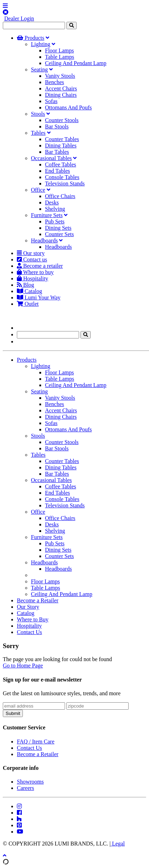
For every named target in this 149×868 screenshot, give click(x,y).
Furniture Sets (47, 215)
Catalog (30, 291)
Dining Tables (61, 145)
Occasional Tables (51, 158)
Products (31, 38)
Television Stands (65, 183)
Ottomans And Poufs (68, 107)
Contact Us (30, 632)
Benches (54, 82)
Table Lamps (60, 57)
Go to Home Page (23, 666)
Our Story (28, 607)
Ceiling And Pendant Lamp (76, 63)
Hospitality (33, 278)
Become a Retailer (38, 600)
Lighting (41, 44)
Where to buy (35, 272)
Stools (38, 114)
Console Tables (62, 177)
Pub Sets (55, 221)
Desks (52, 202)
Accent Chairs (61, 88)
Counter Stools (62, 120)
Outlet (28, 304)
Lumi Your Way (39, 297)
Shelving (55, 209)
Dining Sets (58, 228)
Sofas (51, 101)
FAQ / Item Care (36, 742)
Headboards (44, 240)
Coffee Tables (60, 164)
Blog (25, 285)
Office (38, 190)
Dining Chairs (61, 95)
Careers (25, 788)
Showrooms (30, 782)
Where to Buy (33, 619)
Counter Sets (59, 234)
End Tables (57, 171)
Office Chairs (60, 196)
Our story (31, 253)
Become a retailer (40, 266)
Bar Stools (57, 126)
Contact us (32, 259)
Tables (38, 133)
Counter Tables (62, 139)
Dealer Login (19, 18)
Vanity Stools (60, 76)
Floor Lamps (59, 50)
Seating (39, 69)
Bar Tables (57, 152)
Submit (13, 713)
